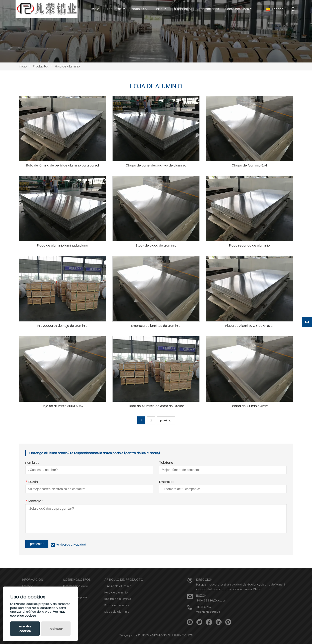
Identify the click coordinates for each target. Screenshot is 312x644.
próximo (166, 420)
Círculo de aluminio (118, 586)
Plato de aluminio (117, 605)
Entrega (28, 586)
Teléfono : (167, 463)
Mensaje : (34, 501)
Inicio (23, 66)
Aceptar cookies (25, 629)
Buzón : (32, 482)
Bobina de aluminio (118, 599)
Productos (41, 66)
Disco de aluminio (117, 612)
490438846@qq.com (212, 600)
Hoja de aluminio (67, 66)
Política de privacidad (71, 545)
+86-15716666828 (208, 612)
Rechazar (56, 629)
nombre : (32, 463)
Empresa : (167, 482)
